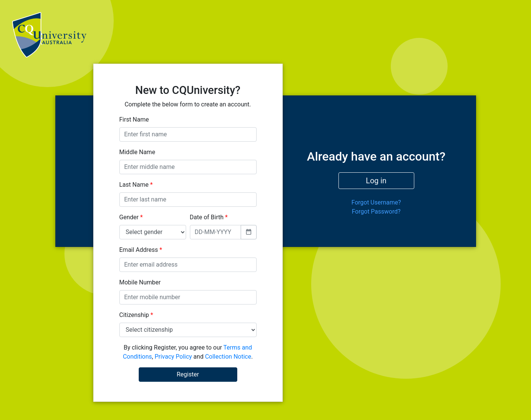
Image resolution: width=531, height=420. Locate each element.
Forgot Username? (376, 202)
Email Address (141, 250)
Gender (131, 217)
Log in (376, 181)
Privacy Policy (173, 357)
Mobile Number (140, 282)
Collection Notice (228, 357)
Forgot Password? (376, 212)
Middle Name (137, 152)
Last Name (136, 185)
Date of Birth (209, 217)
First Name (134, 119)
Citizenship (136, 315)
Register (188, 374)
